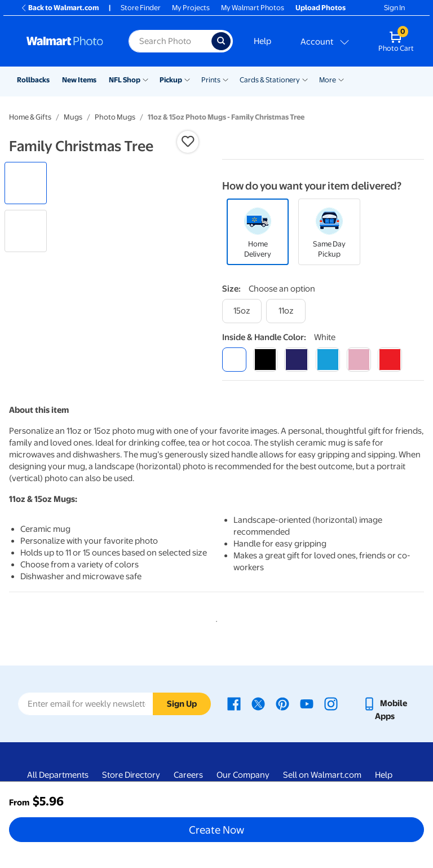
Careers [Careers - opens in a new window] (188, 775)
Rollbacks (33, 80)
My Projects (191, 8)
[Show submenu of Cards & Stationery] (305, 79)
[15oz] (242, 311)
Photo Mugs (115, 117)
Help (262, 41)
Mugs (73, 117)
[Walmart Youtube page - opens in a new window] (307, 703)
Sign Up (182, 704)
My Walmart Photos (253, 8)
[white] (234, 360)
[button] (188, 142)
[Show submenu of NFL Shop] (145, 79)
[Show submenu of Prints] (226, 79)
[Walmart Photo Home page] (65, 41)
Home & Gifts (30, 117)
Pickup (171, 80)
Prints (211, 80)
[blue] (296, 360)
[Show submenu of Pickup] (187, 79)
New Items (79, 80)
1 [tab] (214, 619)
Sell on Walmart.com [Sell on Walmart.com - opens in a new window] (322, 775)
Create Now (216, 830)
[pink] (359, 360)
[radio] (26, 183)
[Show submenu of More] (341, 79)
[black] (265, 360)
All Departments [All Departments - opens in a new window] (58, 775)
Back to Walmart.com (59, 8)
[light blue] (328, 360)
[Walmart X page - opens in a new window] (258, 703)
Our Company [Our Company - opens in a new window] (243, 775)
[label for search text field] (170, 41)
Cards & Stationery (270, 80)
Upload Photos (321, 8)
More (328, 80)
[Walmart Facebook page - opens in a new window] (234, 703)
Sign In (394, 8)
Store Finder (141, 8)
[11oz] (286, 311)
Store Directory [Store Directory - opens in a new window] (131, 775)
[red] (390, 360)
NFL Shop (125, 80)
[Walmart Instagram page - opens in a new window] (331, 703)
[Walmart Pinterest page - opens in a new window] (282, 703)
